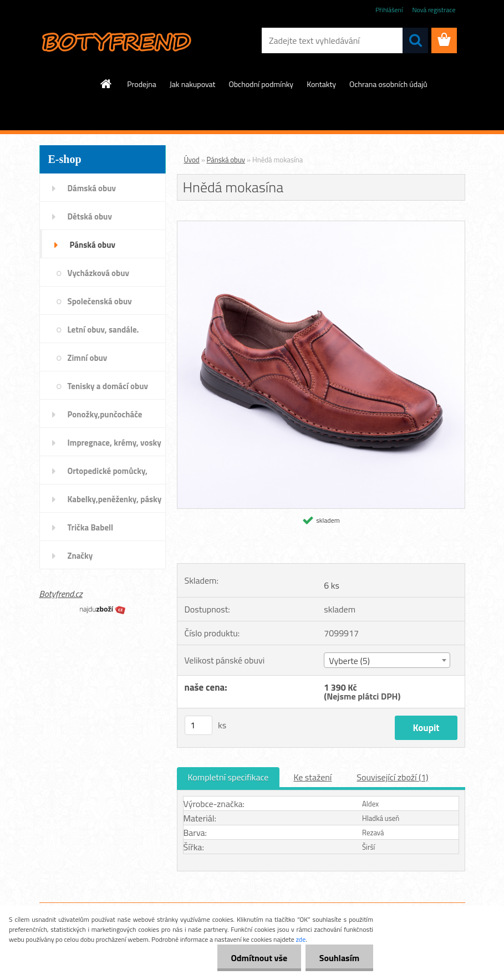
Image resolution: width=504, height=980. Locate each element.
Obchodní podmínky (261, 84)
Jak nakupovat (193, 84)
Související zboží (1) (392, 777)
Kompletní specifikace (228, 777)
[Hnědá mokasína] (321, 226)
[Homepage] (106, 84)
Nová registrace (434, 10)
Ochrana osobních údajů (388, 84)
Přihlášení (389, 10)
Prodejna (141, 84)
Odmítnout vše (259, 958)
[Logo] (116, 41)
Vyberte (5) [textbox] (349, 661)
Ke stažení (312, 777)
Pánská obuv (226, 160)
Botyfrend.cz (61, 594)
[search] (415, 40)
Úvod (192, 160)
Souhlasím (339, 958)
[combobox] (387, 660)
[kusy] (198, 725)
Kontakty (321, 84)
